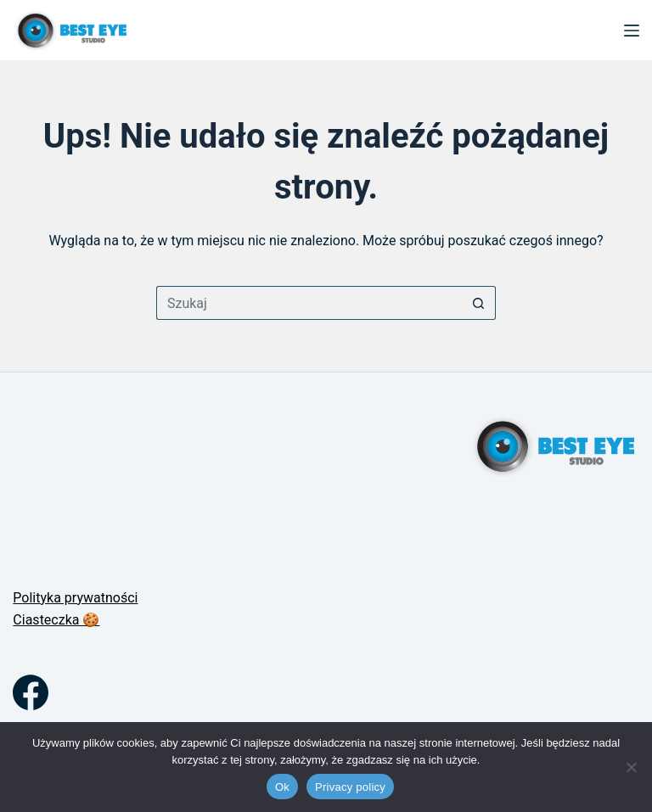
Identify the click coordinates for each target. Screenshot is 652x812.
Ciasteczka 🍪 (56, 620)
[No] (631, 767)
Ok (282, 787)
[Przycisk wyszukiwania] (479, 303)
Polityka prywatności (75, 598)
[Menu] (632, 31)
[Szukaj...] (309, 303)
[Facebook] (31, 692)
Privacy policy (350, 787)
